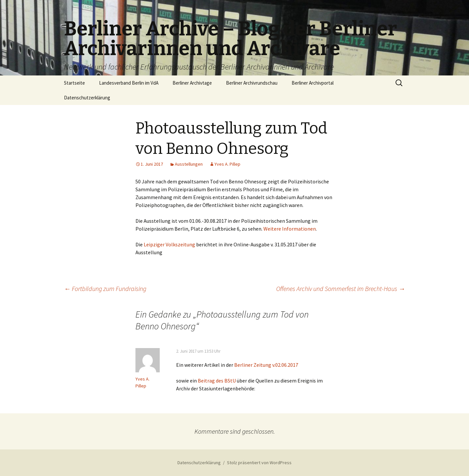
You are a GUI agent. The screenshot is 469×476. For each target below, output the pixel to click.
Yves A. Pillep (227, 164)
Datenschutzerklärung (87, 98)
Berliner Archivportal (313, 83)
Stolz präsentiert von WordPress (259, 463)
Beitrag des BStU (217, 381)
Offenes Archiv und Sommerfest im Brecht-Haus (341, 289)
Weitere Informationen (290, 229)
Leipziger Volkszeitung (169, 244)
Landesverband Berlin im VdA (129, 83)
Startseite (74, 83)
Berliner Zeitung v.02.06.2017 (266, 365)
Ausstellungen (189, 164)
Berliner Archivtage (192, 83)
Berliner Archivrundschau (252, 83)
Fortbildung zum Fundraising (105, 289)
